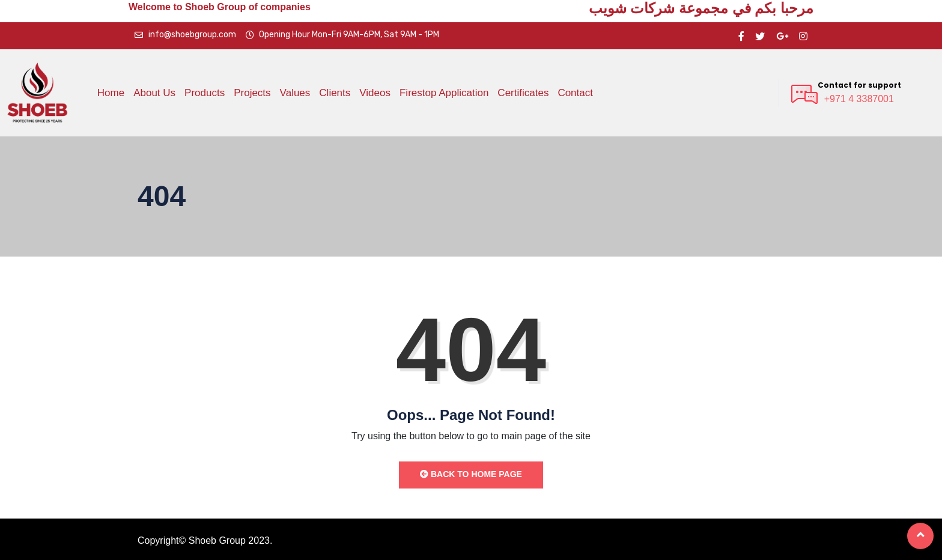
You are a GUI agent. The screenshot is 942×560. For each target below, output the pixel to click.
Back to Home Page (471, 474)
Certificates (523, 93)
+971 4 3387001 (859, 99)
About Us (154, 93)
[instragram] (803, 35)
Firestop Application (444, 93)
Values (295, 93)
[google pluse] (782, 35)
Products (205, 93)
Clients (335, 93)
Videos (375, 93)
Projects (252, 93)
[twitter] (760, 35)
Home (111, 93)
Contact (575, 93)
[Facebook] (741, 35)
